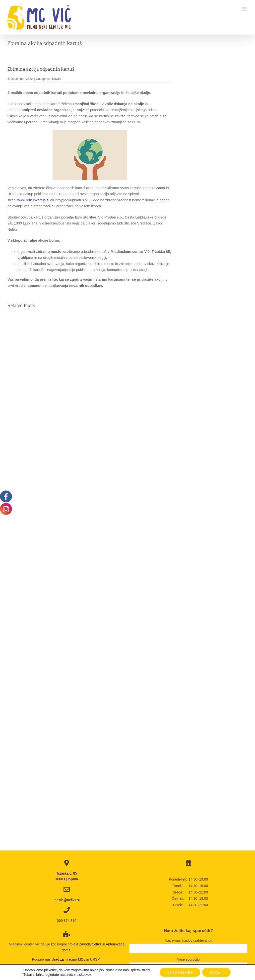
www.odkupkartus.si (33, 200)
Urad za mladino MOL (68, 959)
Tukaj (28, 975)
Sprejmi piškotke (180, 972)
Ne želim (216, 972)
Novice (57, 79)
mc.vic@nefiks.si (66, 900)
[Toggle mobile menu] (245, 9)
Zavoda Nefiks (90, 944)
